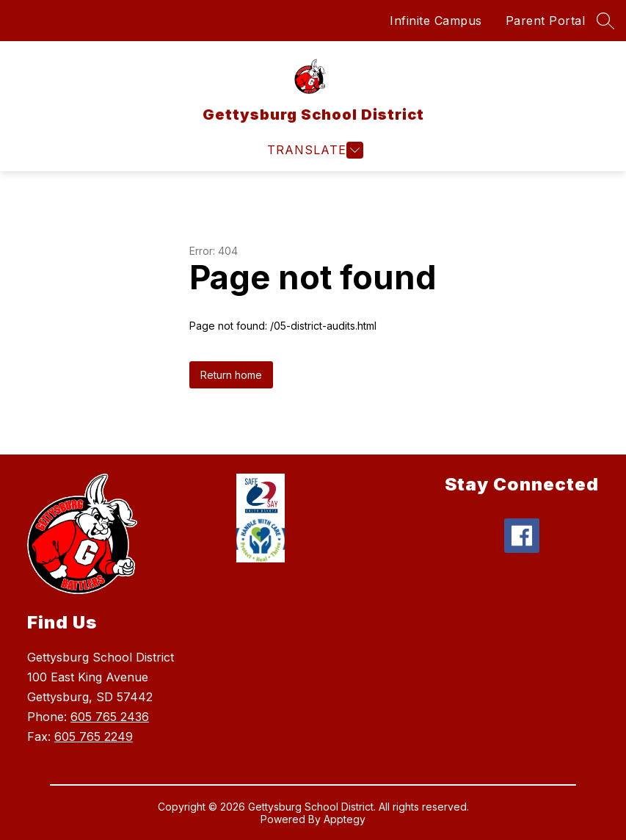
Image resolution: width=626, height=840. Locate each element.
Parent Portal (546, 21)
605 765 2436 (110, 717)
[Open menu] (313, 150)
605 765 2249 (94, 736)
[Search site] (605, 21)
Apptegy (345, 819)
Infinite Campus (436, 21)
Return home (231, 375)
